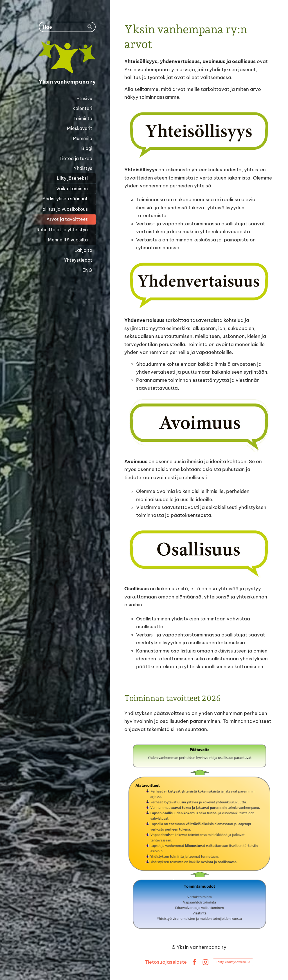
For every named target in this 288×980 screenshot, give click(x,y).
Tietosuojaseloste (166, 962)
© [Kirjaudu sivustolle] (174, 947)
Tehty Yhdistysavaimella (233, 962)
